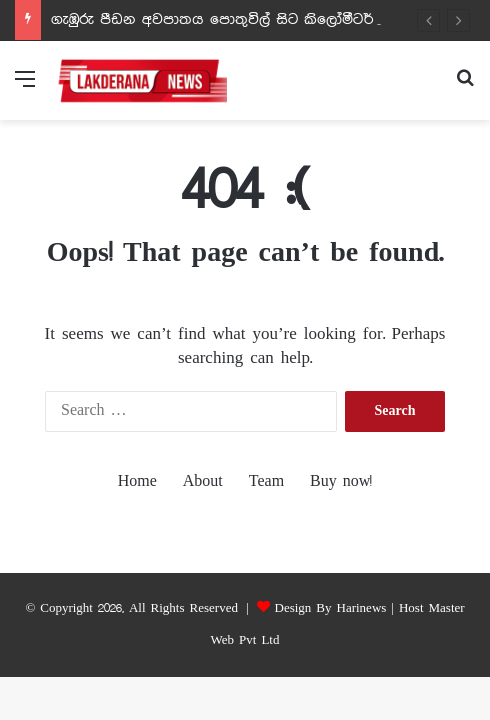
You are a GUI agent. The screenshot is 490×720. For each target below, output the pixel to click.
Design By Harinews (331, 608)
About (203, 482)
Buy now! (341, 482)
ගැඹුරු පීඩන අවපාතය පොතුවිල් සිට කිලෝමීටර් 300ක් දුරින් (253, 20)
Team (266, 482)
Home (137, 482)
